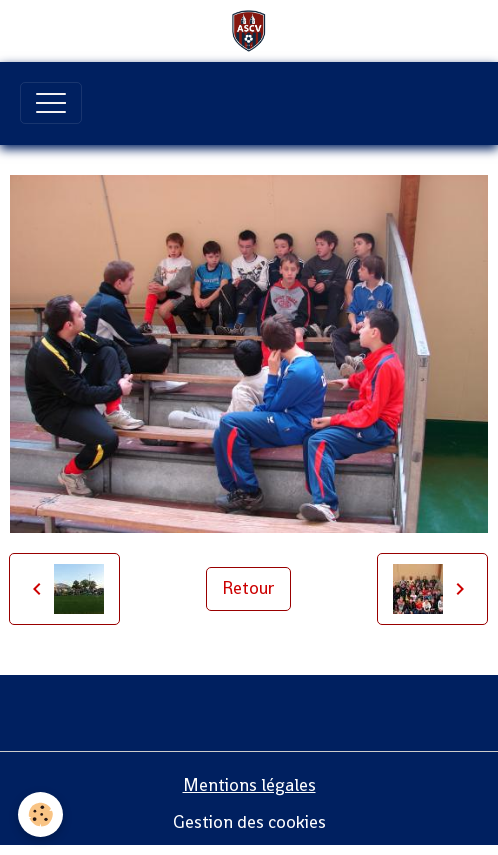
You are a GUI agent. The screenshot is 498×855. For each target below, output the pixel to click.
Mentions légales (249, 785)
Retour (248, 588)
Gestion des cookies (249, 822)
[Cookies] (40, 814)
